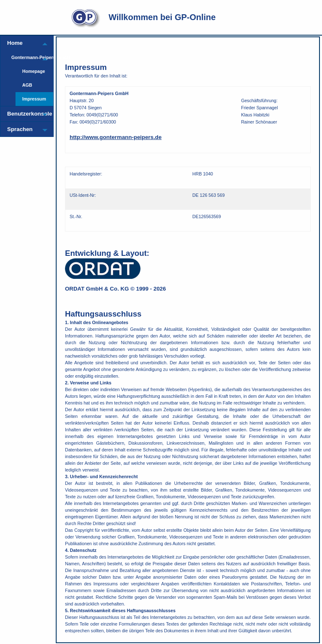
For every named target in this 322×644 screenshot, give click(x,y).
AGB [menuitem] (27, 85)
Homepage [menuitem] (34, 71)
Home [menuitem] (15, 43)
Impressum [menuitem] (34, 99)
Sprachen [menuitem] (20, 129)
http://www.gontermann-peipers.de (116, 137)
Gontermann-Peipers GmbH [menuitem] (24, 57)
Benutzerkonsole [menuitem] (22, 114)
